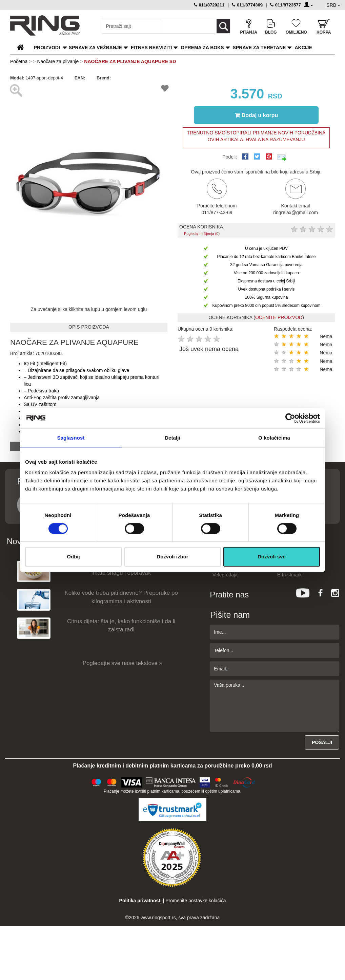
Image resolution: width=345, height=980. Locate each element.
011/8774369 (247, 5)
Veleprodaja (225, 575)
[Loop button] (223, 26)
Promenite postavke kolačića (196, 901)
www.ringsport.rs (158, 918)
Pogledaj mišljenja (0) (202, 234)
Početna (19, 61)
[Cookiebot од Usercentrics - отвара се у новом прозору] (290, 418)
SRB (333, 5)
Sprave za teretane (259, 48)
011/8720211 (209, 5)
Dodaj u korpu (257, 115)
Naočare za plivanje (58, 61)
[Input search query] (132, 26)
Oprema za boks (202, 48)
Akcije (303, 48)
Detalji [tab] (172, 438)
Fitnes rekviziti (151, 48)
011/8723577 (286, 5)
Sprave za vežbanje (95, 48)
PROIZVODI (47, 48)
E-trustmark (289, 575)
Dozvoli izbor (172, 557)
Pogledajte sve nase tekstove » (123, 663)
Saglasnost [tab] (71, 438)
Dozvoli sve (272, 557)
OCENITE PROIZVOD (279, 317)
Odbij (73, 557)
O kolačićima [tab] (274, 438)
